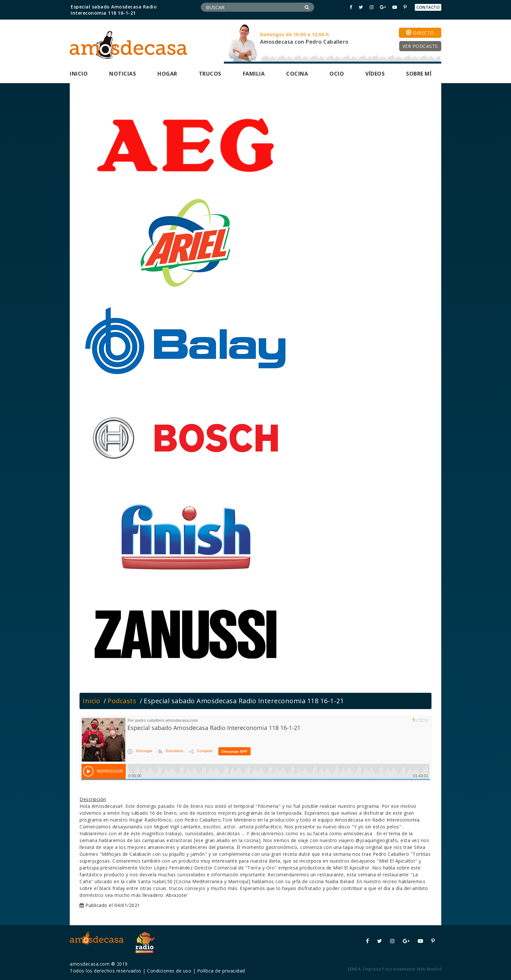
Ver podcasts (420, 46)
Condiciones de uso (169, 971)
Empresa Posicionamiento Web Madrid (402, 969)
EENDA (354, 969)
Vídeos (375, 74)
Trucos (210, 74)
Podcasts (122, 701)
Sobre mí (419, 74)
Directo (420, 33)
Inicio (79, 74)
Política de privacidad (221, 971)
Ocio (337, 74)
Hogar (167, 74)
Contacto (428, 7)
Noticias (123, 74)
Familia (254, 74)
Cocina (297, 74)
